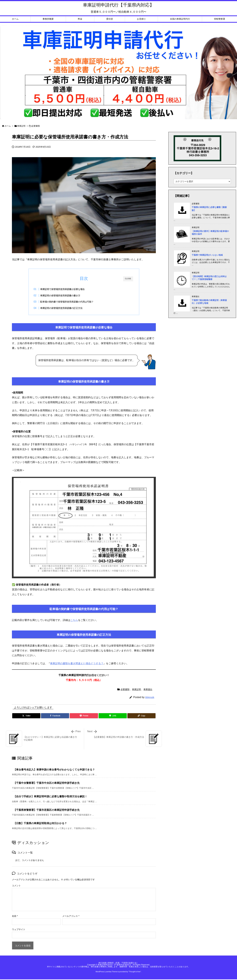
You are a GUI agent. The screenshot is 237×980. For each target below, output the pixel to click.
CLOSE (128, 279)
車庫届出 (148, 690)
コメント (16, 887)
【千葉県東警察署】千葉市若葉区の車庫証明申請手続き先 (47, 811)
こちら (74, 621)
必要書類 (36, 126)
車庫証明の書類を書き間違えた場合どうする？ (77, 665)
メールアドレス (71, 917)
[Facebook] (55, 717)
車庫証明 (21, 126)
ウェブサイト (19, 930)
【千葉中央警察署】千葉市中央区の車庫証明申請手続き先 (47, 784)
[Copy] (141, 717)
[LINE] (113, 717)
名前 (15, 917)
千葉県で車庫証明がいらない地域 (207, 255)
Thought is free (135, 973)
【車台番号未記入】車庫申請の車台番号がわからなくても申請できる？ (54, 771)
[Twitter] (26, 717)
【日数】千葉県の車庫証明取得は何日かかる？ (40, 824)
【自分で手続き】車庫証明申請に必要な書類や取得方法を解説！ (50, 798)
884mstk (150, 698)
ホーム (8, 126)
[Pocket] (84, 717)
